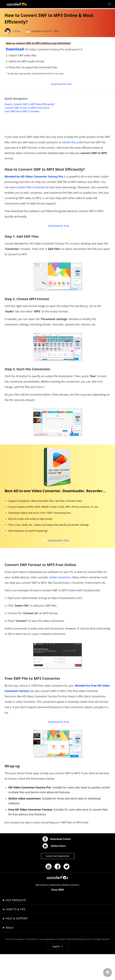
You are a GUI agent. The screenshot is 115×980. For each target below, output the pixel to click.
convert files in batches (31, 204)
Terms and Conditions (15, 965)
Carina (16, 31)
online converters (60, 600)
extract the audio (73, 159)
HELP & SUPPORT (17, 944)
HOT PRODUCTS (16, 926)
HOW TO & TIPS (16, 935)
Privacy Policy (31, 965)
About (10, 953)
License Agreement (47, 965)
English (56, 972)
